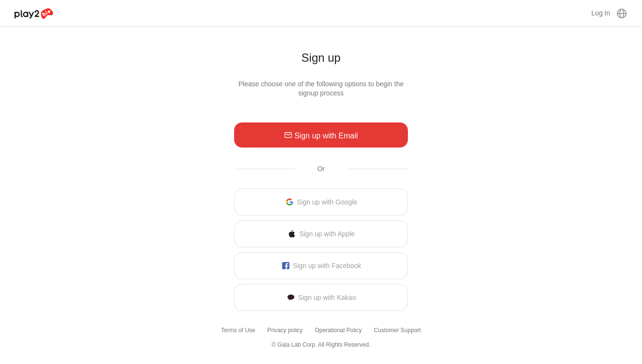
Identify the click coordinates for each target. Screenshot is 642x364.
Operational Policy (338, 330)
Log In (601, 13)
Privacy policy (285, 330)
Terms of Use (238, 330)
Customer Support (398, 330)
